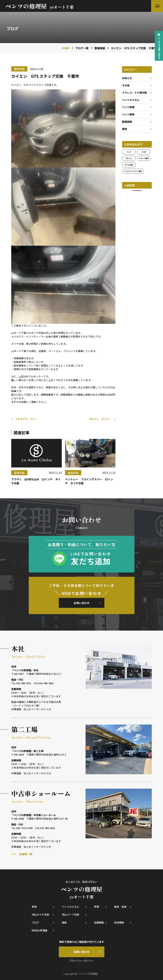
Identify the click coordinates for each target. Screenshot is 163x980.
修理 (96, 907)
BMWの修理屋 (40, 930)
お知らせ (127, 78)
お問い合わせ (82, 603)
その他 (126, 85)
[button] (157, 6)
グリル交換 (129, 165)
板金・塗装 (120, 907)
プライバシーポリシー (82, 961)
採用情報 (119, 922)
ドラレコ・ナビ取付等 (134, 93)
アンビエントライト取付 (133, 171)
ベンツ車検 (128, 114)
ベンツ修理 (128, 107)
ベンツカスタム (131, 100)
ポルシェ (129, 158)
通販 (64, 922)
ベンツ (129, 152)
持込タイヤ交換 (40, 915)
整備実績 (127, 122)
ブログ (35, 922)
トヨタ (144, 152)
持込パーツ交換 (70, 915)
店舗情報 (99, 922)
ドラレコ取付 (144, 158)
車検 (125, 129)
